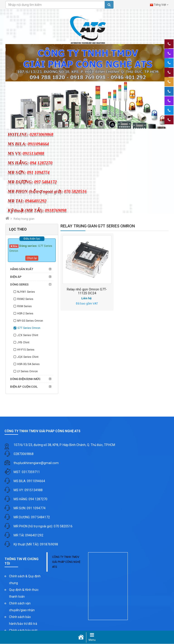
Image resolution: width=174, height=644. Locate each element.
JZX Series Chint (28, 335)
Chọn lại (32, 258)
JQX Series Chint (28, 357)
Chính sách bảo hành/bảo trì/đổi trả (23, 620)
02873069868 (24, 454)
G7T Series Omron (29, 328)
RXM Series (24, 306)
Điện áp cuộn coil (24, 387)
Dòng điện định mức (25, 379)
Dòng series (19, 284)
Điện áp (16, 277)
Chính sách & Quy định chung (25, 580)
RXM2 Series (25, 299)
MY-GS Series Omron (30, 321)
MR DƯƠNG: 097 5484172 (32, 517)
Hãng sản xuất (22, 269)
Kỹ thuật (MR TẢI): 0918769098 (36, 544)
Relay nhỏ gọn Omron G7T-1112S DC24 (87, 291)
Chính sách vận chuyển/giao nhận (22, 607)
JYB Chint (23, 342)
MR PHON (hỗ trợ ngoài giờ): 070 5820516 (43, 526)
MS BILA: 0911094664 (29, 481)
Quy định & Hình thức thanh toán (24, 593)
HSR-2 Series (25, 314)
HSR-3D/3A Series (28, 364)
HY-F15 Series (26, 350)
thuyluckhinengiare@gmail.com (36, 463)
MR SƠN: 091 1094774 (30, 508)
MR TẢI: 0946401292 (28, 535)
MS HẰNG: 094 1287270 (30, 499)
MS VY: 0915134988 (28, 490)
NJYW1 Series (26, 292)
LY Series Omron (28, 371)
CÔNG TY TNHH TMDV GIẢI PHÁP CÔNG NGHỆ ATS (66, 562)
